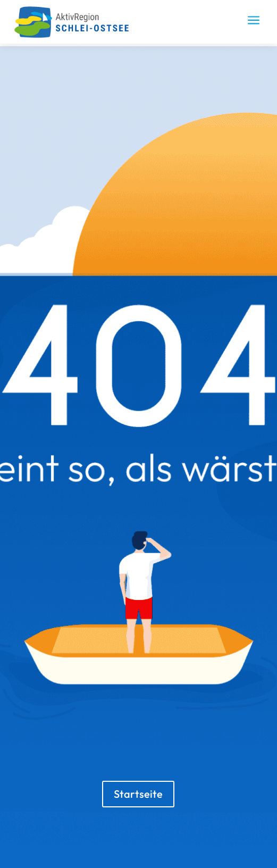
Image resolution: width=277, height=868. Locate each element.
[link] (76, 36)
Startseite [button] (138, 794)
